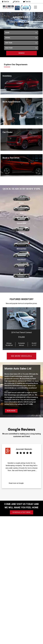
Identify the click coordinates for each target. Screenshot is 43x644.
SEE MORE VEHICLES (21, 356)
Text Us (27, 2)
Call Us (16, 2)
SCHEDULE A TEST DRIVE (21, 512)
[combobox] (5, 33)
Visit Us (5, 2)
